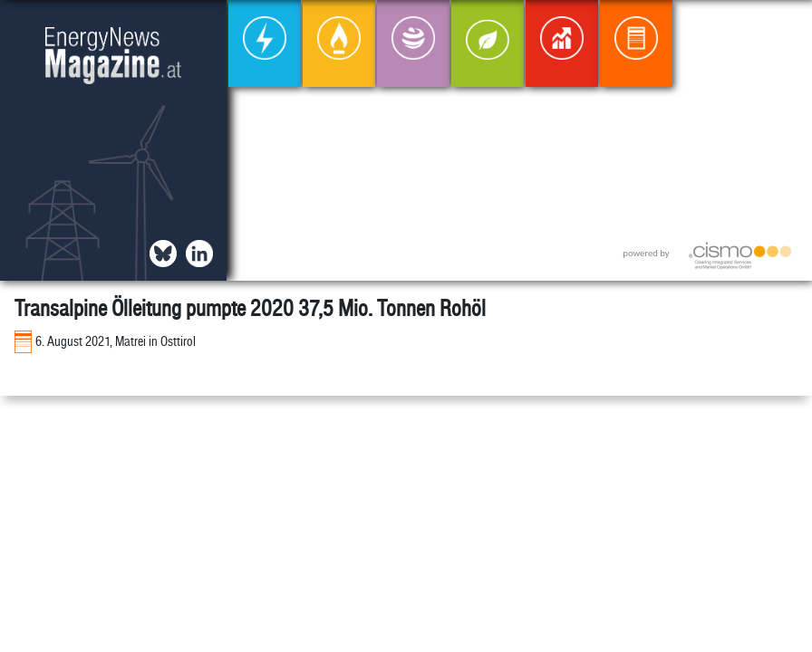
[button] (783, 29)
